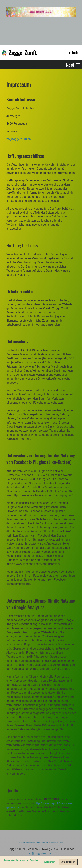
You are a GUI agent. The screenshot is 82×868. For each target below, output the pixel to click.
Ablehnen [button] (50, 862)
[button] (5, 864)
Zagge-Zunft (23, 53)
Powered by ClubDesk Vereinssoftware (34, 842)
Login (73, 53)
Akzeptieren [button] (68, 862)
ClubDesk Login (57, 842)
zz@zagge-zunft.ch (19, 139)
